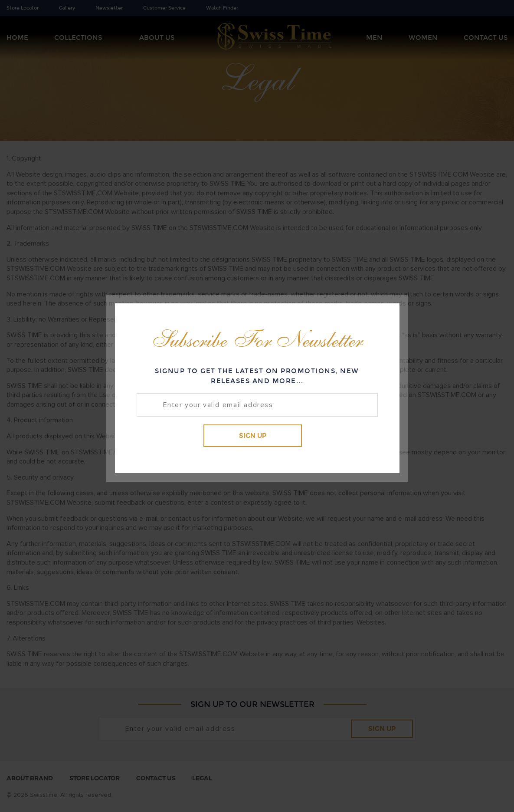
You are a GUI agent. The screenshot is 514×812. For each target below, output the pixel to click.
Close (385, 317)
